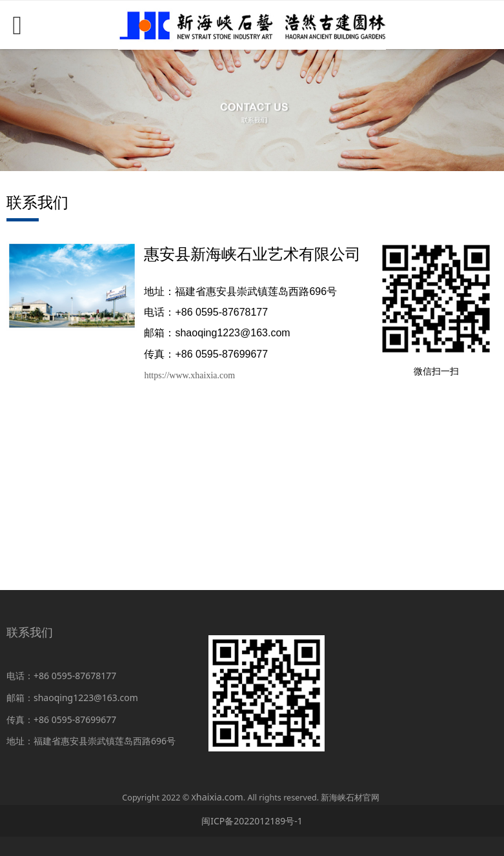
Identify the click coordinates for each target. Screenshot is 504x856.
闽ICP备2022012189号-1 (252, 821)
